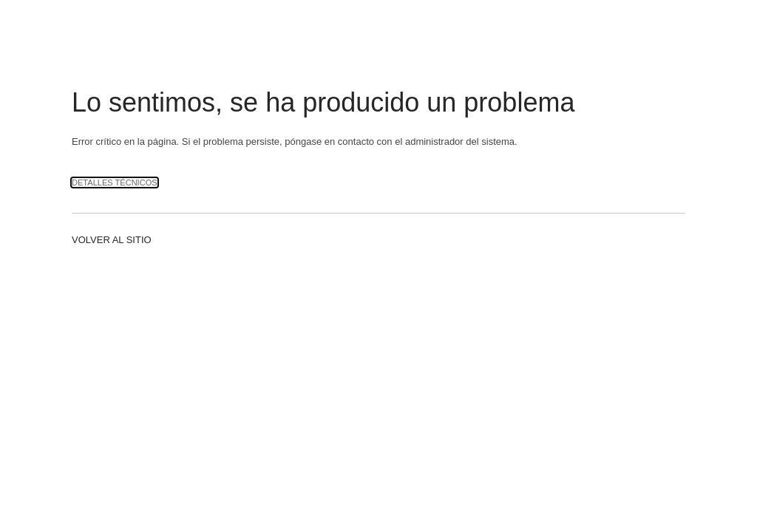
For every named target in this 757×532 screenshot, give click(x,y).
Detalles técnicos (115, 183)
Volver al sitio (112, 240)
